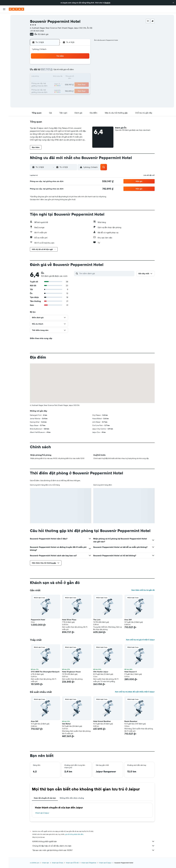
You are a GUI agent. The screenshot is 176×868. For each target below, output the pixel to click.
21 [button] (72, 83)
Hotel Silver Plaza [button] (69, 620)
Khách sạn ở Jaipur (42, 813)
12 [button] (61, 77)
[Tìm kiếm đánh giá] (106, 273)
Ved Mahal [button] (66, 724)
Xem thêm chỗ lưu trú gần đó (143, 590)
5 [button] (61, 71)
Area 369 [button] (128, 620)
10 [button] (49, 77)
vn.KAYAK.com (35, 863)
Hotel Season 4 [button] (130, 672)
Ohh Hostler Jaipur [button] (101, 672)
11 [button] (55, 77)
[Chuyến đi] (4, 51)
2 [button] (84, 65)
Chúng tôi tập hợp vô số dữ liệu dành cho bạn (93, 846)
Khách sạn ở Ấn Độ (72, 863)
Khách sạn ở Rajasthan (89, 863)
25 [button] (55, 88)
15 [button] (78, 77)
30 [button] (84, 88)
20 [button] (66, 83)
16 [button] (84, 77)
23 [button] (84, 83)
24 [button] (49, 88)
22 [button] (78, 83)
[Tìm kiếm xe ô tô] (4, 27)
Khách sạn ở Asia (58, 863)
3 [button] (49, 71)
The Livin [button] (97, 620)
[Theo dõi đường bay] (4, 39)
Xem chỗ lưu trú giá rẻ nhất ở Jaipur (140, 640)
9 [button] (84, 71)
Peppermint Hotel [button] (38, 620)
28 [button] (72, 88)
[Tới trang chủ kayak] (16, 9)
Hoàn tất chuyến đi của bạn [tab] (45, 798)
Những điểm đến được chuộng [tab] (72, 798)
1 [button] (78, 65)
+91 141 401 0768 (37, 31)
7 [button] (72, 71)
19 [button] (61, 83)
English (107, 3)
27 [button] (66, 88)
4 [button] (55, 71)
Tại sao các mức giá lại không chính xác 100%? (93, 850)
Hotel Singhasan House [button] (71, 672)
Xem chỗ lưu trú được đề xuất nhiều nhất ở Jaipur (135, 692)
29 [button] (78, 88)
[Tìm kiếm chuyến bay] (4, 17)
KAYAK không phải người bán (93, 841)
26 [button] (60, 88)
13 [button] (66, 77)
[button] (173, 3)
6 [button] (66, 71)
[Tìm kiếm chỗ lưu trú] (4, 22)
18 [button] (55, 83)
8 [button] (78, 71)
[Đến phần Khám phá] (4, 34)
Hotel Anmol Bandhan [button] (102, 721)
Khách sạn (46, 863)
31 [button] (49, 94)
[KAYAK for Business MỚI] (4, 44)
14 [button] (72, 77)
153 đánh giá (43, 34)
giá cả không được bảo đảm (74, 834)
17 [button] (49, 83)
